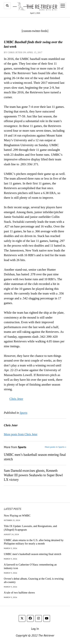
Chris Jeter (16, 399)
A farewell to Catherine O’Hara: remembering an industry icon (30, 566)
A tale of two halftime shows (19, 593)
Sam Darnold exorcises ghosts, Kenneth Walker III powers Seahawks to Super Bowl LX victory (33, 475)
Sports (23, 413)
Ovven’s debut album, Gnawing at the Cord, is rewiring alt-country (34, 580)
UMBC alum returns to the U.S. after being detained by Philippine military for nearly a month (34, 542)
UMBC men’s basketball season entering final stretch (35, 457)
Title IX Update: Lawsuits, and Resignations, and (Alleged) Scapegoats (30, 528)
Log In (35, 629)
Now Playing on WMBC (17, 516)
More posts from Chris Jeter (21, 434)
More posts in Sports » (55, 447)
